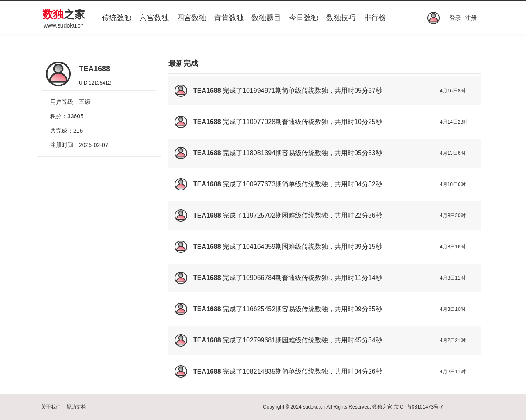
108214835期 (262, 371)
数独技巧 (341, 18)
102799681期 (262, 340)
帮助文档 (76, 407)
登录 (455, 18)
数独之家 (382, 407)
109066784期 (262, 278)
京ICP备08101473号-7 (418, 407)
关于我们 (51, 407)
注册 (471, 18)
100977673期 (262, 184)
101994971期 (262, 91)
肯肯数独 (229, 18)
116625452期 (262, 309)
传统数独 (117, 18)
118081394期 (262, 153)
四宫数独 (191, 18)
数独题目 (266, 18)
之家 (64, 14)
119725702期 (262, 215)
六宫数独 (154, 18)
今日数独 (304, 18)
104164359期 (262, 247)
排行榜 (375, 18)
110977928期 (262, 122)
